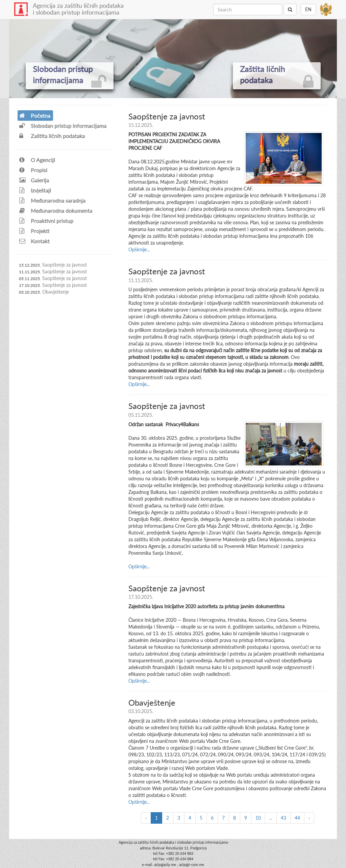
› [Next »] (309, 818)
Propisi (33, 170)
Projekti (34, 231)
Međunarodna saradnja (52, 200)
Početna (35, 116)
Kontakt (34, 241)
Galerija (34, 180)
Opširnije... (139, 249)
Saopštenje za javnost (65, 265)
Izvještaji (35, 190)
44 (297, 818)
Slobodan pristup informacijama (63, 126)
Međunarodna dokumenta (56, 211)
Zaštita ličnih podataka (52, 136)
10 (258, 818)
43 (283, 818)
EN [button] (308, 9)
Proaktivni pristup (46, 221)
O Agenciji (37, 160)
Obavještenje (56, 292)
